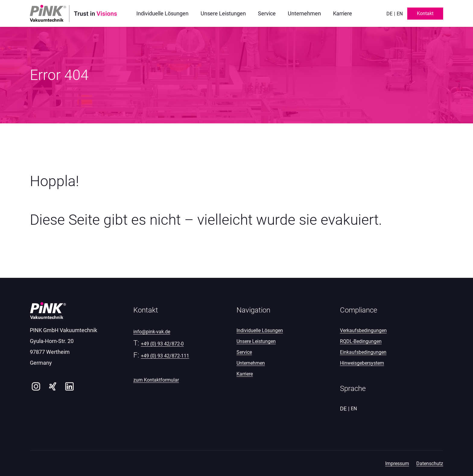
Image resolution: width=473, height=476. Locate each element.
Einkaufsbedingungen (363, 352)
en (400, 14)
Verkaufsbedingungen (363, 330)
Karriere (245, 374)
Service (244, 352)
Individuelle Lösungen (260, 330)
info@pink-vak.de (152, 332)
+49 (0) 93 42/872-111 (165, 356)
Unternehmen (251, 363)
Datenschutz (430, 463)
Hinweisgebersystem (362, 363)
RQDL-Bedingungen (361, 341)
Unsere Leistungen (256, 341)
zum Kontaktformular (156, 380)
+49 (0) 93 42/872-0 (162, 344)
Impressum (397, 463)
